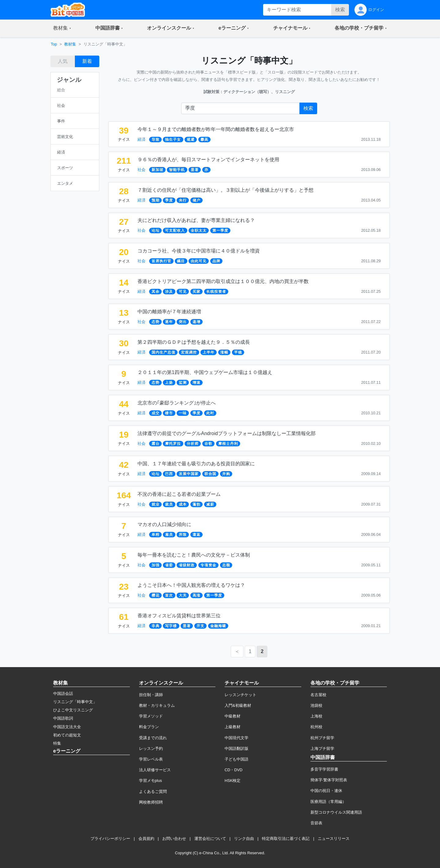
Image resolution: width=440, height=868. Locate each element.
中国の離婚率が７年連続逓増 (169, 312)
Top (54, 44)
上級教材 (233, 727)
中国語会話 (63, 694)
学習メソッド (151, 716)
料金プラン (149, 727)
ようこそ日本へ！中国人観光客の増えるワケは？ (191, 585)
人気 (63, 61)
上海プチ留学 (322, 748)
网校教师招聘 (151, 802)
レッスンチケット (240, 695)
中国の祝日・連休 (326, 791)
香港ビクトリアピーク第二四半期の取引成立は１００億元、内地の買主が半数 (223, 281)
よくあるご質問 (153, 792)
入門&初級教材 (238, 705)
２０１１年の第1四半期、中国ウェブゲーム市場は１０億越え (205, 372)
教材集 (70, 44)
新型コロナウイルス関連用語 (336, 812)
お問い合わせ (174, 839)
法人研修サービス (155, 770)
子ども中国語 (237, 759)
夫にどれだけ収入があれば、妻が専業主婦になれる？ (196, 220)
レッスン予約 (151, 748)
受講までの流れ (153, 738)
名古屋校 (318, 695)
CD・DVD (234, 770)
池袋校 (316, 705)
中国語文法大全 (67, 727)
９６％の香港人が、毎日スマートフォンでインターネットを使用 (208, 160)
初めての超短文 (67, 735)
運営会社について (210, 839)
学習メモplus (150, 781)
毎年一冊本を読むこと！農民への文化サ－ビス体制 (194, 555)
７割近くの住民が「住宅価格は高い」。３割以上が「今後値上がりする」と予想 (226, 190)
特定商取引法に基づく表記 (286, 839)
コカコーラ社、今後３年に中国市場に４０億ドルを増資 (199, 251)
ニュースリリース (334, 839)
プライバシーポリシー (110, 839)
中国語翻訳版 (237, 748)
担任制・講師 (151, 695)
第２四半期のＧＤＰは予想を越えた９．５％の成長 (194, 342)
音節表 (316, 823)
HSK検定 (233, 781)
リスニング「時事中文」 (75, 702)
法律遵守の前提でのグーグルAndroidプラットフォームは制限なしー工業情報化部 (227, 433)
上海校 (316, 716)
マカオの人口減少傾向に (164, 524)
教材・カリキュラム (157, 705)
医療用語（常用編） (328, 802)
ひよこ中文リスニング (73, 710)
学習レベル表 (151, 759)
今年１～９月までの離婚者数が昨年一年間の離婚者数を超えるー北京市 (216, 129)
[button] (62, 28)
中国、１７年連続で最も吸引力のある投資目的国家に (196, 464)
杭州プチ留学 (322, 738)
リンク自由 (244, 839)
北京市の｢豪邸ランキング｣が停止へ (177, 403)
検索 (340, 10)
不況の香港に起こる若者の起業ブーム (179, 494)
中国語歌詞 (63, 718)
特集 (57, 743)
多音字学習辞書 (324, 769)
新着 (87, 61)
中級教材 (233, 716)
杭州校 (316, 727)
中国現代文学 (237, 738)
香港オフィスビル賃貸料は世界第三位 (179, 616)
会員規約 (146, 839)
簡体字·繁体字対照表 (329, 780)
